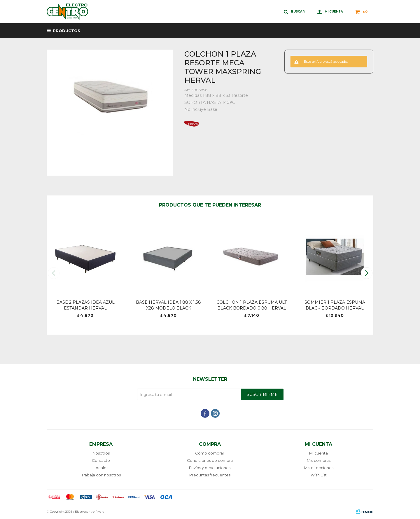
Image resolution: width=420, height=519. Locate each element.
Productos (66, 31)
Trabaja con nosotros (101, 475)
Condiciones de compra (210, 460)
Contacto (101, 460)
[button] (366, 273)
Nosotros (101, 453)
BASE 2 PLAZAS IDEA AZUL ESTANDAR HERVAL (85, 305)
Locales (101, 468)
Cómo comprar (210, 453)
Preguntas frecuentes (210, 475)
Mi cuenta (318, 453)
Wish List (319, 475)
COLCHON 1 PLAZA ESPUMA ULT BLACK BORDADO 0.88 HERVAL (252, 305)
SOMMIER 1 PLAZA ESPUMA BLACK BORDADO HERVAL (335, 305)
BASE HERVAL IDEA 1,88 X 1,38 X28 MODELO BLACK (168, 305)
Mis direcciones (319, 468)
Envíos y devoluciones (210, 468)
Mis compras (319, 460)
